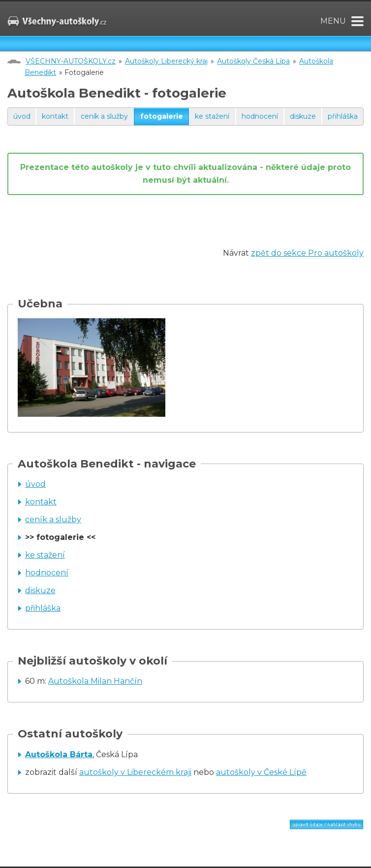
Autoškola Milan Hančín (95, 681)
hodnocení (260, 116)
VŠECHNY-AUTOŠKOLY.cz (71, 61)
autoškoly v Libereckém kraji (135, 772)
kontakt (55, 116)
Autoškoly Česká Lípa (253, 61)
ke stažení (212, 116)
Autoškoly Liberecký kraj (166, 61)
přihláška (343, 116)
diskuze (303, 116)
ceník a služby (104, 116)
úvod (22, 116)
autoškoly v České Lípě (261, 772)
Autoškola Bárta (59, 754)
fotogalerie (162, 116)
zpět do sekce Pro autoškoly (307, 253)
